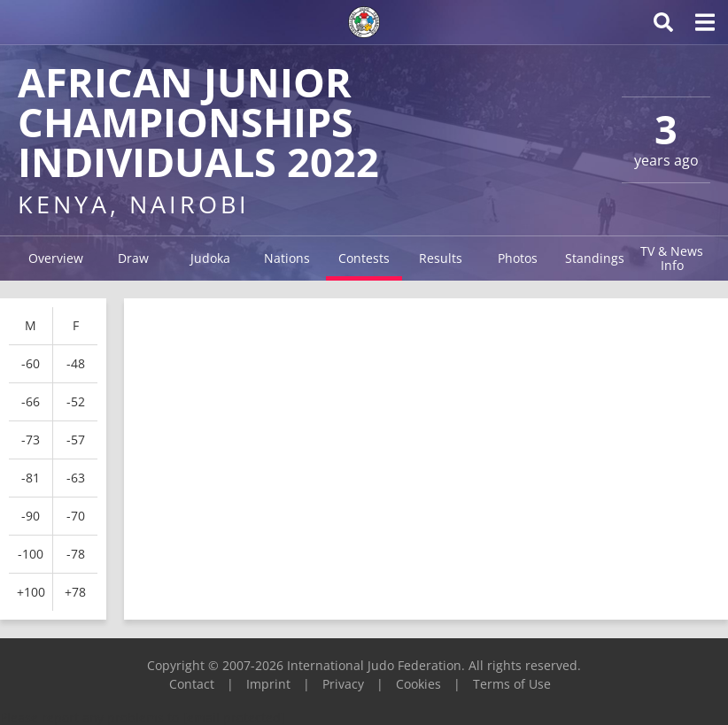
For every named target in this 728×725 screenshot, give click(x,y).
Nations (287, 258)
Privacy (343, 684)
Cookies (418, 684)
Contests (364, 258)
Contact (192, 684)
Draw (133, 258)
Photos (518, 258)
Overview (56, 258)
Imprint (268, 684)
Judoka (210, 258)
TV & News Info (672, 258)
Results (441, 258)
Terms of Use (512, 684)
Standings (595, 258)
